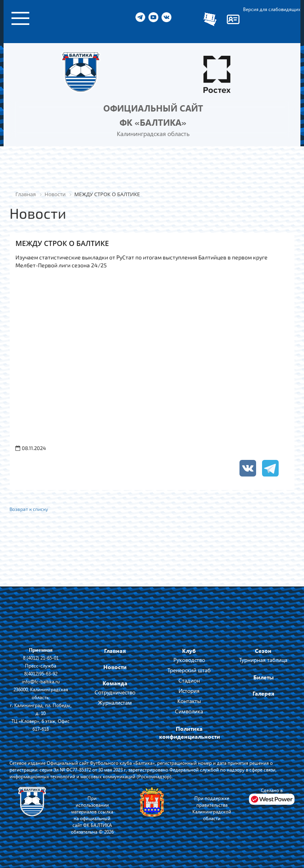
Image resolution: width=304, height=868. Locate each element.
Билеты (263, 677)
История (189, 691)
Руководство (189, 660)
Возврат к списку (29, 509)
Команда (115, 683)
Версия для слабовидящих (272, 9)
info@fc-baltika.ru (41, 681)
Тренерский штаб (189, 670)
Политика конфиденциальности (190, 733)
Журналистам (115, 703)
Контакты (189, 701)
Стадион (189, 680)
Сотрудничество (115, 692)
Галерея (263, 693)
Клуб (189, 651)
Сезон (263, 651)
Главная (115, 651)
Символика (189, 711)
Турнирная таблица (263, 660)
